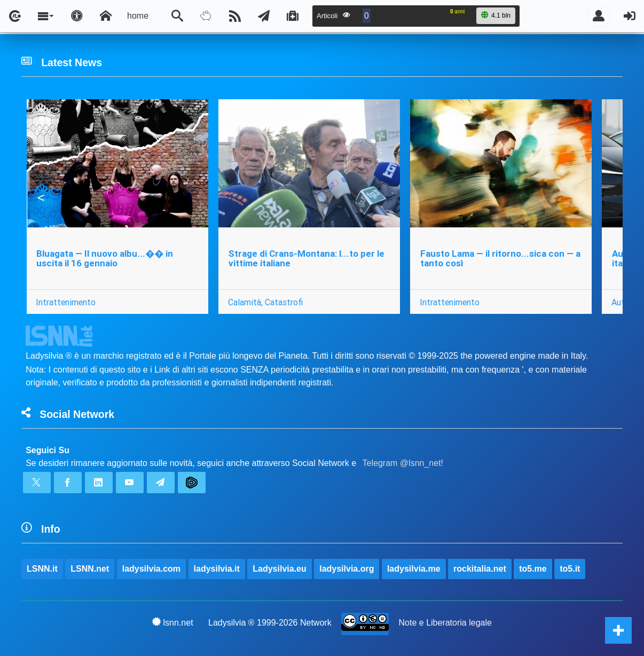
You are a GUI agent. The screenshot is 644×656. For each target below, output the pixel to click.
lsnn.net (173, 622)
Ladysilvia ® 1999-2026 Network (270, 623)
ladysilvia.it (217, 569)
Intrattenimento (66, 302)
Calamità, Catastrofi (265, 302)
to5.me (533, 569)
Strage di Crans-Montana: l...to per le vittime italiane (307, 259)
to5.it (570, 569)
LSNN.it (42, 569)
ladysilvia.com (151, 569)
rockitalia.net (480, 569)
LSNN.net (90, 569)
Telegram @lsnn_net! (403, 463)
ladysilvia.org (347, 569)
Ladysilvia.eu (280, 569)
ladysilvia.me (414, 569)
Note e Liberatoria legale (445, 623)
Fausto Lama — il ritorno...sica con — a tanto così (500, 259)
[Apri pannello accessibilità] (77, 16)
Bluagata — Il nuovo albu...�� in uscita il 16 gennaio (105, 259)
